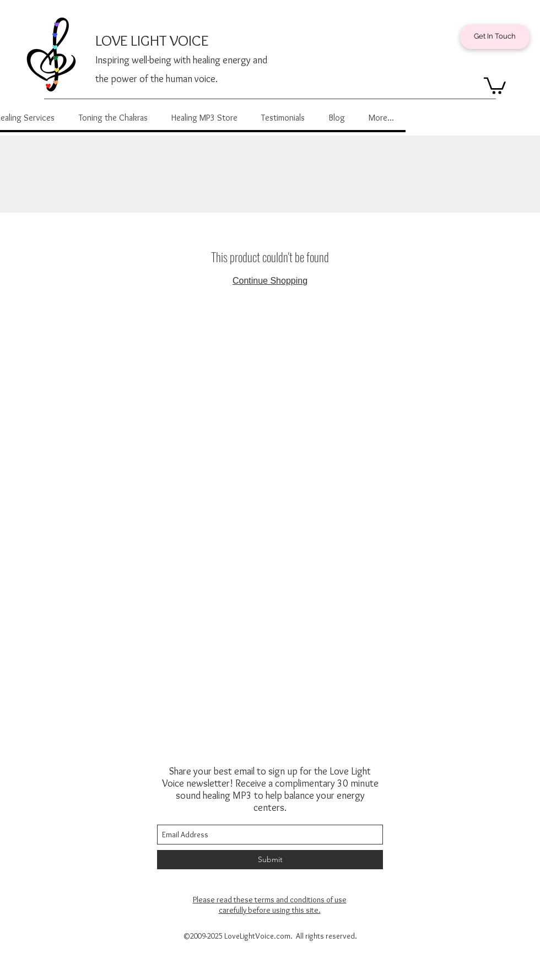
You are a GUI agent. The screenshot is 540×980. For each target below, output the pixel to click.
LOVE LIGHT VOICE (152, 40)
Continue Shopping (270, 281)
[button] (495, 85)
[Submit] (270, 860)
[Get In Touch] (495, 37)
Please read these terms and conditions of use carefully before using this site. (270, 905)
